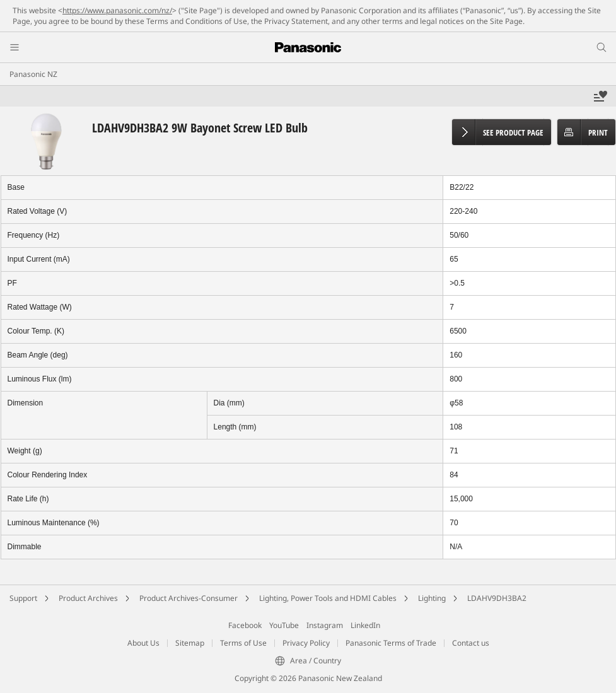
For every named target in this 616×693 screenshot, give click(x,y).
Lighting (432, 598)
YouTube (284, 625)
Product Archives (88, 598)
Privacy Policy (306, 643)
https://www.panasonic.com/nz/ (117, 10)
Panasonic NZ (33, 74)
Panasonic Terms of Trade (391, 643)
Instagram (325, 625)
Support (23, 598)
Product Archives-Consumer (189, 598)
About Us (143, 643)
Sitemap (190, 643)
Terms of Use (243, 643)
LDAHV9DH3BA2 (497, 598)
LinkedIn (365, 625)
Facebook (245, 625)
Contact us (471, 643)
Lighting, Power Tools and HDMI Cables (328, 598)
